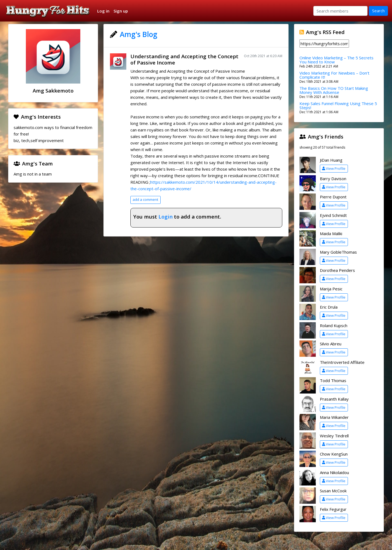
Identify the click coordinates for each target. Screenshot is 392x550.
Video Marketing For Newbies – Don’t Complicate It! (334, 75)
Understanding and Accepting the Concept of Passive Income (184, 59)
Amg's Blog (139, 34)
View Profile (334, 168)
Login (166, 216)
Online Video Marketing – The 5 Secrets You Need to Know (336, 60)
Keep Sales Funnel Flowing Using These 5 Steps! (338, 105)
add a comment (145, 199)
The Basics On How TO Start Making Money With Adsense (334, 90)
